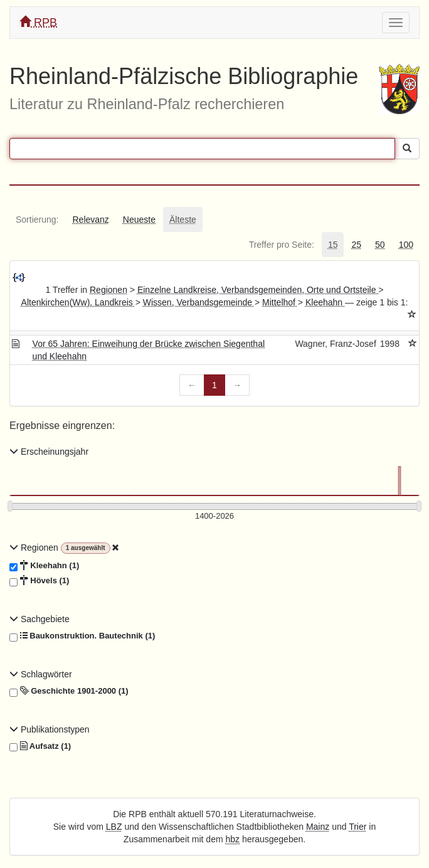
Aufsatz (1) (40, 746)
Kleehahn (325, 302)
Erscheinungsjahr (49, 452)
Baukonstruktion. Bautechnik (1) (82, 636)
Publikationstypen (50, 729)
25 (356, 245)
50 (380, 245)
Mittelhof (280, 302)
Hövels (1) (39, 581)
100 (406, 245)
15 (333, 245)
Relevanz (90, 220)
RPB (38, 22)
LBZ (114, 827)
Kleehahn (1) (44, 566)
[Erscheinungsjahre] (214, 516)
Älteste (183, 220)
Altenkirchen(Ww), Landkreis (78, 302)
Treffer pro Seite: (282, 245)
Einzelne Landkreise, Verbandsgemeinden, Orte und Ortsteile (258, 290)
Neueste (139, 220)
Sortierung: (37, 220)
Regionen (109, 290)
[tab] (37, 220)
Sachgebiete (40, 619)
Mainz (318, 827)
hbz (232, 839)
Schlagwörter (41, 674)
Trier (357, 827)
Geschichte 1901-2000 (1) (69, 691)
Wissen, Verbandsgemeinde (199, 302)
